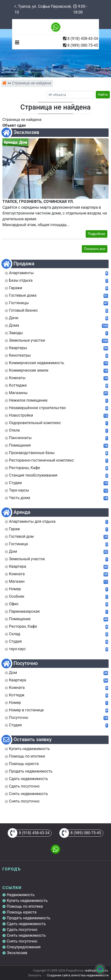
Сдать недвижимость (26, 924)
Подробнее (97, 234)
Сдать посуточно (22, 930)
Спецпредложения (24, 947)
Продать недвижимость (29, 918)
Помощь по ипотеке (25, 906)
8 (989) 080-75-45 (83, 45)
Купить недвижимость (27, 901)
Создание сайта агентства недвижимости (78, 975)
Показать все (95, 249)
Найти (103, 95)
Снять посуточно (22, 941)
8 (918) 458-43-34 (83, 39)
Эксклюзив (17, 953)
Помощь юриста (22, 912)
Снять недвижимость (26, 935)
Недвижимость (21, 895)
